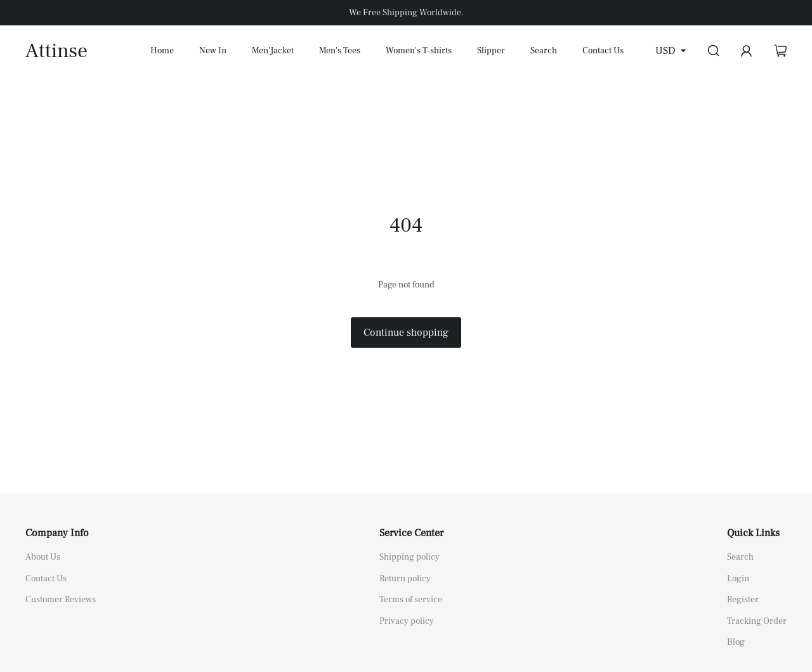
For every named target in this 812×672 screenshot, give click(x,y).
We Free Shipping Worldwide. (406, 13)
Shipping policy (409, 557)
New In (213, 51)
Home (162, 51)
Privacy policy (407, 621)
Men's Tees (340, 51)
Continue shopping (406, 333)
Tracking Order (757, 621)
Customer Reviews (61, 600)
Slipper (491, 51)
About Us (43, 557)
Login (738, 579)
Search (544, 51)
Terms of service (411, 600)
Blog (736, 642)
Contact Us (603, 51)
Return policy (405, 579)
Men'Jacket (273, 51)
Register (743, 600)
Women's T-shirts (419, 51)
